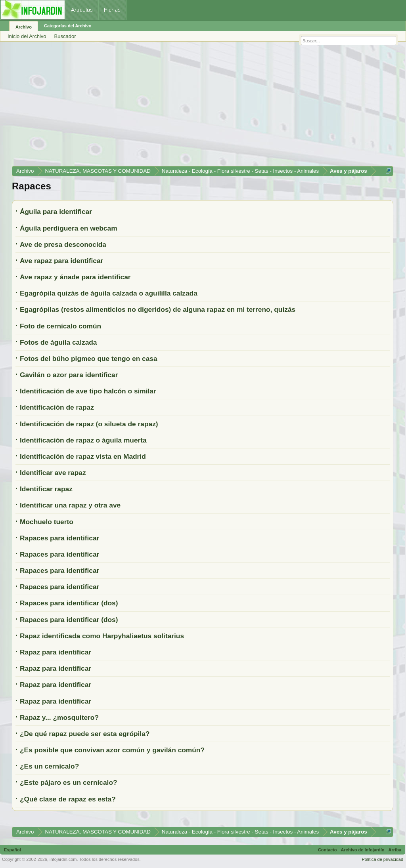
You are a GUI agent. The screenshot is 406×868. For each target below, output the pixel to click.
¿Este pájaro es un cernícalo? (69, 782)
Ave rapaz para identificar (61, 261)
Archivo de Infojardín (363, 850)
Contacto (327, 850)
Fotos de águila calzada (58, 342)
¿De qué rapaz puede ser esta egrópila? (85, 734)
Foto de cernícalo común (60, 326)
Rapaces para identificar (59, 538)
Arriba (395, 850)
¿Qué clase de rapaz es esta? (68, 799)
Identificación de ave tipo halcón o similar (88, 391)
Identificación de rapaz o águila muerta (83, 440)
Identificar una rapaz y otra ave (70, 505)
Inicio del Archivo (27, 36)
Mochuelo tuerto (47, 522)
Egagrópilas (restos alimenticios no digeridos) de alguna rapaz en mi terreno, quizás (158, 309)
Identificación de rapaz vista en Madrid (83, 456)
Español (12, 850)
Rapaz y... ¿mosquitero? (59, 717)
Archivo (24, 27)
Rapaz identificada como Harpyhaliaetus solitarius (102, 636)
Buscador (65, 36)
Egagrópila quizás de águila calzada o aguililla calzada (109, 293)
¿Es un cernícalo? (49, 766)
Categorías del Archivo (68, 26)
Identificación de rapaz (57, 407)
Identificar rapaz (46, 489)
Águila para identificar (56, 212)
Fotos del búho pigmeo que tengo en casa (89, 359)
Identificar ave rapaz (53, 473)
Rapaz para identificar (56, 652)
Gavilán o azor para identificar (69, 375)
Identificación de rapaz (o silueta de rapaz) (89, 424)
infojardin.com (63, 859)
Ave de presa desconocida (63, 244)
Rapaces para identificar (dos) (69, 603)
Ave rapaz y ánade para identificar (75, 277)
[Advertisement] (203, 107)
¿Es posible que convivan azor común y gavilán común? (112, 750)
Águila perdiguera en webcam (69, 228)
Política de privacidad (382, 859)
